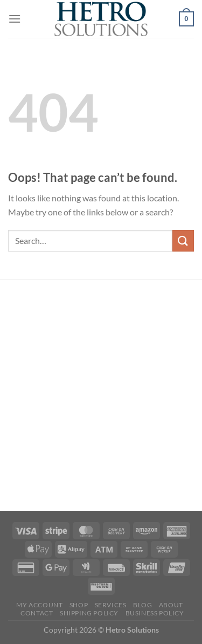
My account (39, 605)
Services (111, 605)
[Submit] (183, 240)
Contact (37, 613)
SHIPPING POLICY (89, 613)
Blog (142, 605)
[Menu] (15, 19)
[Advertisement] (101, 397)
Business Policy (155, 613)
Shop (79, 605)
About (171, 605)
